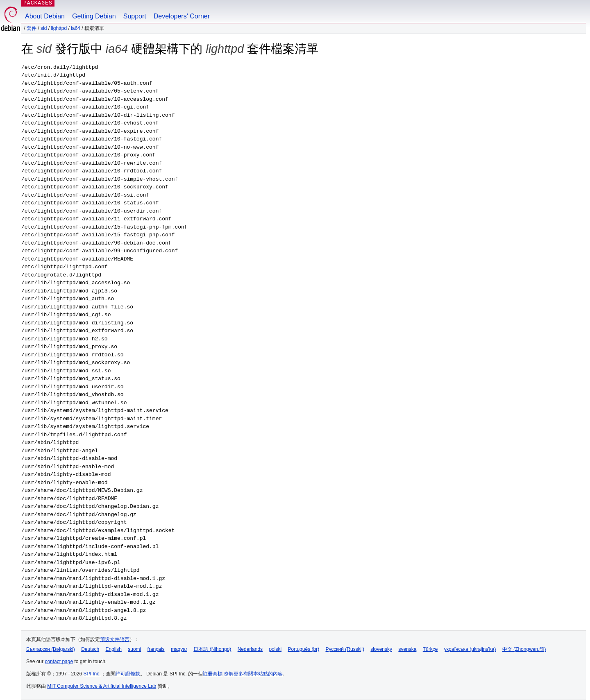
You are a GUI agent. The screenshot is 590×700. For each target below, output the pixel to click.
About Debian (45, 16)
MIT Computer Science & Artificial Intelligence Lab (102, 686)
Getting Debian (94, 16)
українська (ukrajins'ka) (470, 649)
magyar (179, 649)
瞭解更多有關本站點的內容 (253, 674)
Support (135, 16)
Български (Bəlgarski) (51, 649)
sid (44, 28)
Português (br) (303, 649)
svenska (407, 649)
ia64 (76, 28)
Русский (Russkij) (345, 649)
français (156, 649)
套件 (32, 28)
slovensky (381, 649)
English (114, 649)
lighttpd (59, 28)
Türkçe (430, 649)
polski (275, 649)
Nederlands (250, 649)
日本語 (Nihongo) (212, 649)
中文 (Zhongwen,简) (524, 649)
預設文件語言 (115, 639)
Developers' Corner (182, 16)
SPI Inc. (92, 674)
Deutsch (90, 649)
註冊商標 (213, 674)
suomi (134, 649)
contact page (59, 661)
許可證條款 (128, 674)
